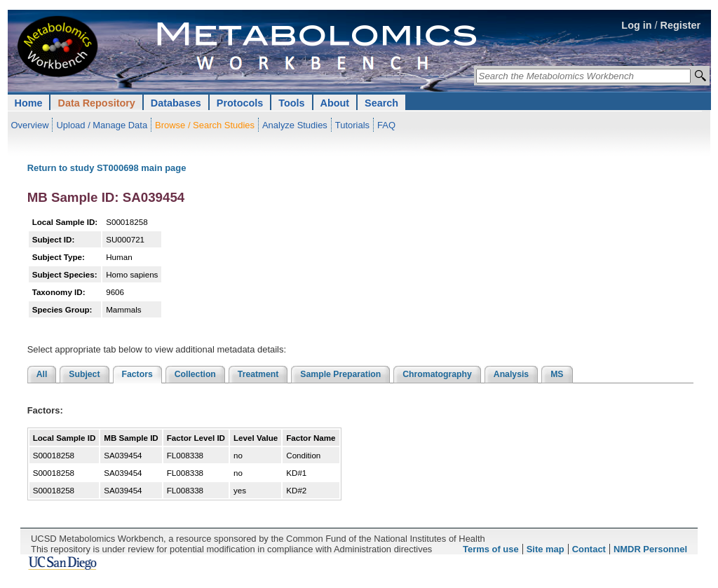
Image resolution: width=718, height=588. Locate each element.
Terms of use (491, 549)
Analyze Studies (295, 125)
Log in (636, 25)
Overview (30, 125)
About (335, 103)
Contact (589, 549)
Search (381, 103)
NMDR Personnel (650, 549)
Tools (291, 103)
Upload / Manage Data (102, 125)
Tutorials (352, 125)
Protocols (240, 103)
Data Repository (96, 103)
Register (681, 25)
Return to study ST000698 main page (107, 168)
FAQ (386, 125)
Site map (546, 549)
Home (29, 103)
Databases (176, 103)
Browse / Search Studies (205, 125)
